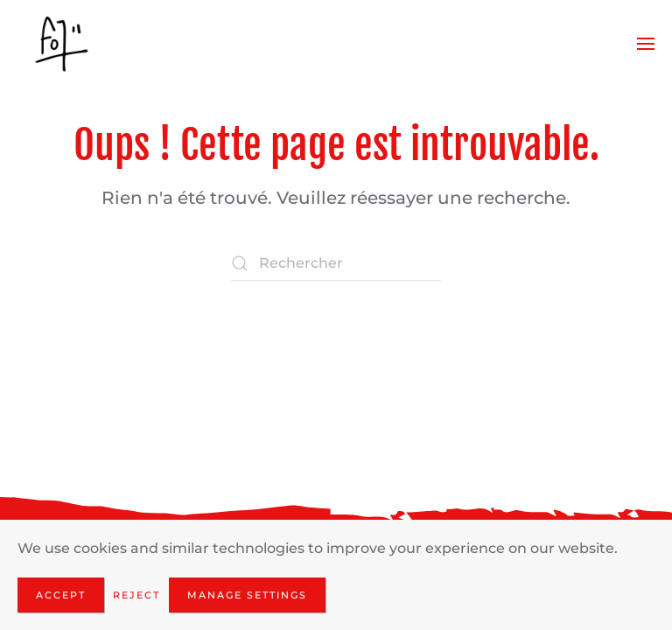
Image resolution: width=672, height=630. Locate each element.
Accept (61, 595)
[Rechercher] (336, 263)
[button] (646, 44)
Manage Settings (247, 595)
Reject (136, 595)
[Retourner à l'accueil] (61, 44)
